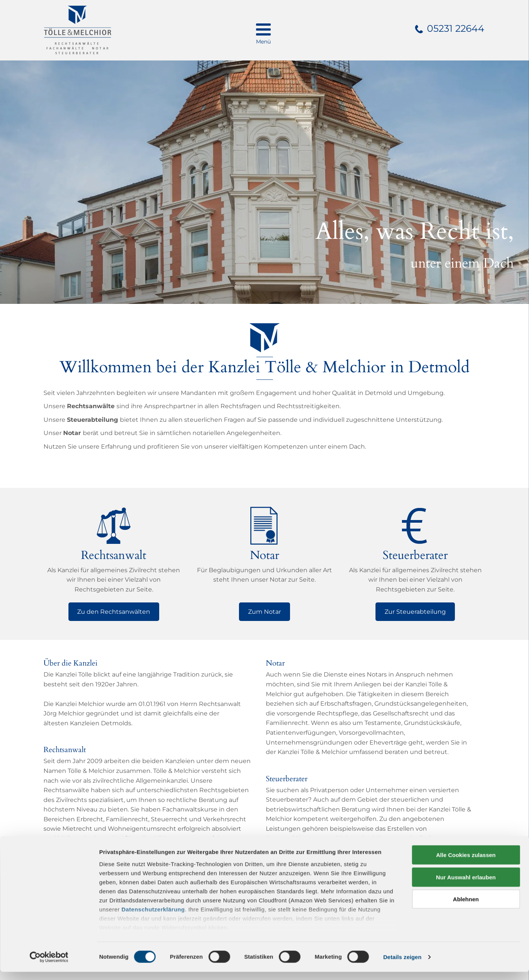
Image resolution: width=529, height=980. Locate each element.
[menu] (263, 30)
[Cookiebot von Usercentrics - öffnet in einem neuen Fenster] (49, 965)
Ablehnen (466, 908)
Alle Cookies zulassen (466, 863)
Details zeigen (402, 965)
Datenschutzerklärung (153, 917)
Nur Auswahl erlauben (466, 885)
